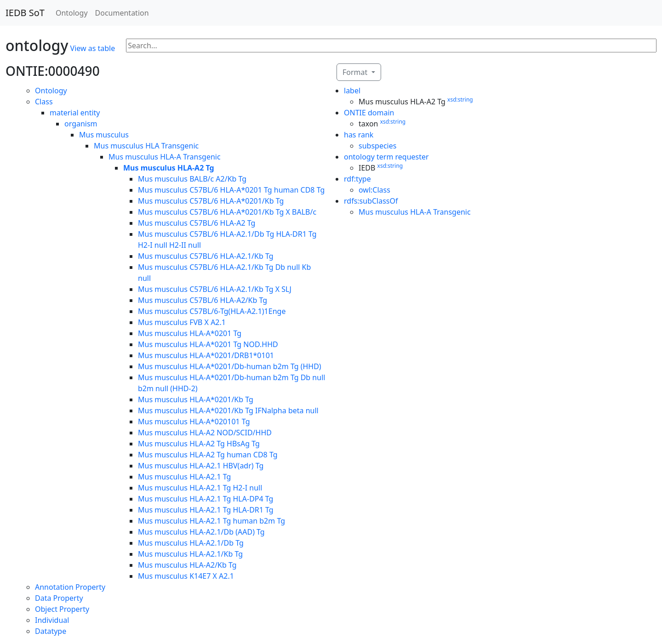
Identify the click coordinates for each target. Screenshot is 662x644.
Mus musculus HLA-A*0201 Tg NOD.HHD (208, 344)
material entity (75, 113)
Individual (52, 620)
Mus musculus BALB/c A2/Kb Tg (192, 179)
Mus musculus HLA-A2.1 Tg (184, 477)
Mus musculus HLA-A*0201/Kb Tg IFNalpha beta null (228, 410)
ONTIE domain (369, 113)
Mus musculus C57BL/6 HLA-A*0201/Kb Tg (211, 201)
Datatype (51, 631)
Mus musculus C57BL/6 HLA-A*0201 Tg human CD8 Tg (231, 190)
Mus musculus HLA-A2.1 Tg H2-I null (200, 488)
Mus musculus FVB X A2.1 (182, 322)
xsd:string (460, 100)
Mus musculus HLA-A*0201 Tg (190, 333)
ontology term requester (386, 157)
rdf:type (357, 179)
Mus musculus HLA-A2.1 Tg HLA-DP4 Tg (205, 499)
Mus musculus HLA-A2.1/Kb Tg (190, 554)
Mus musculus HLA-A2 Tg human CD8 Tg (208, 455)
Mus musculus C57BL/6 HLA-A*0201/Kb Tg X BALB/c (227, 212)
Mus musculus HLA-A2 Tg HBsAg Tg (199, 444)
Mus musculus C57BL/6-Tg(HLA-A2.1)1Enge (212, 311)
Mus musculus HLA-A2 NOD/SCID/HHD (205, 433)
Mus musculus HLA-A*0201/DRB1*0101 (206, 355)
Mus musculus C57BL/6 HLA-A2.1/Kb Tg (206, 256)
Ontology (72, 13)
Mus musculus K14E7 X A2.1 (186, 576)
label (352, 91)
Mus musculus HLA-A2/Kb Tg (187, 565)
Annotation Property (70, 587)
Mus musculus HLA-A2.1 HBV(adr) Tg (201, 466)
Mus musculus (104, 135)
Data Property (59, 598)
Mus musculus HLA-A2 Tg (169, 168)
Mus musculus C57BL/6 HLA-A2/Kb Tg (203, 300)
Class (44, 102)
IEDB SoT (25, 13)
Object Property (62, 609)
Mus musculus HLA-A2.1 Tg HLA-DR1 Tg (206, 510)
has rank (359, 135)
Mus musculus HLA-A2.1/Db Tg (191, 543)
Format (356, 72)
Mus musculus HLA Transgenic (146, 146)
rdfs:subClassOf (371, 201)
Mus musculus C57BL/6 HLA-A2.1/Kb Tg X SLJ (215, 289)
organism (81, 124)
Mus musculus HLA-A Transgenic (165, 157)
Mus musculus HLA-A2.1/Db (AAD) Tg (201, 532)
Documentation (122, 13)
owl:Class (374, 190)
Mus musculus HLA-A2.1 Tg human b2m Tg (211, 521)
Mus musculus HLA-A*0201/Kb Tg (196, 399)
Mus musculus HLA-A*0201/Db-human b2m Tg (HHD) (230, 366)
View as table (93, 48)
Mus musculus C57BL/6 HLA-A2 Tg (197, 223)
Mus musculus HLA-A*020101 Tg (194, 422)
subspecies (377, 146)
